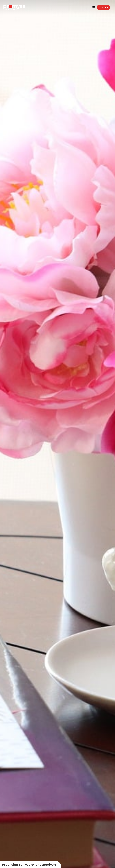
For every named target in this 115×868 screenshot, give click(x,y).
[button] (94, 7)
